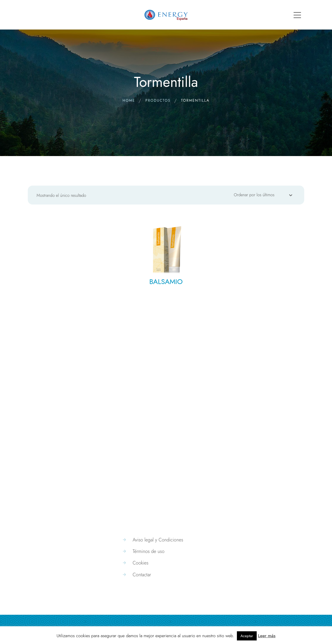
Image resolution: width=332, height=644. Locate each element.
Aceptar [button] (247, 636)
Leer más (267, 636)
